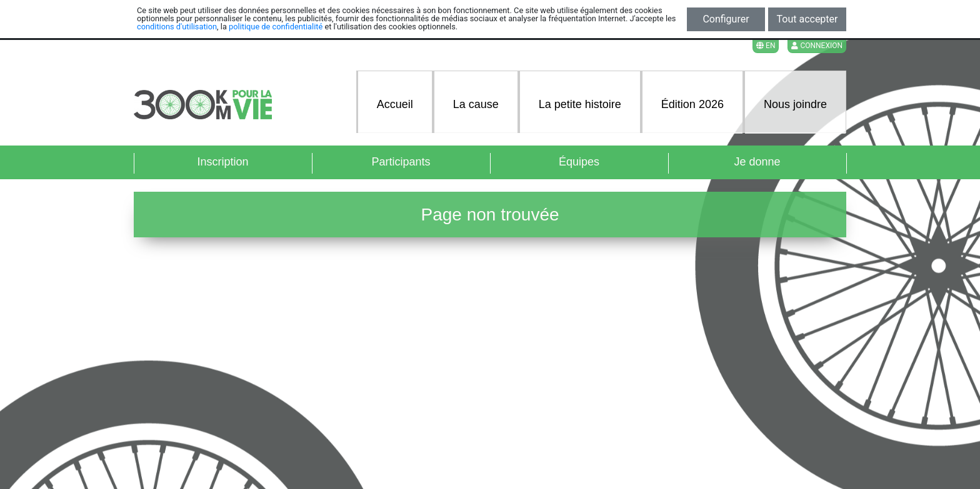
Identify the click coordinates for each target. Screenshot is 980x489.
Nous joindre (795, 104)
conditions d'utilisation (177, 27)
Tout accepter (807, 19)
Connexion (817, 46)
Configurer (726, 19)
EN (766, 46)
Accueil (395, 104)
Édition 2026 (692, 104)
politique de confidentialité (276, 27)
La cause (476, 104)
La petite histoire (580, 104)
